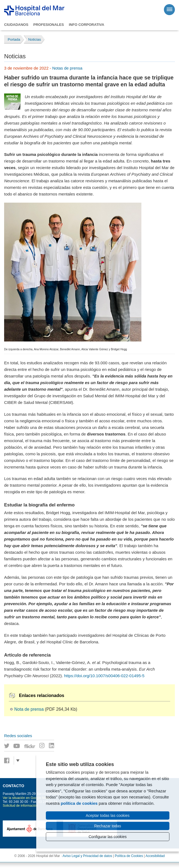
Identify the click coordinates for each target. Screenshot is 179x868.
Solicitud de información (20, 806)
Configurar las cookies (108, 837)
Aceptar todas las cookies (108, 815)
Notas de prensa (67, 68)
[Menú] (169, 10)
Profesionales (48, 25)
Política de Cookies (129, 856)
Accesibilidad (155, 856)
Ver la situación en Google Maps (26, 798)
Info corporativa (87, 25)
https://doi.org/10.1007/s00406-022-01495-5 (104, 676)
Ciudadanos (16, 25)
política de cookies (79, 803)
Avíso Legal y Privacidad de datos (87, 856)
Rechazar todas (108, 826)
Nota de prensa (29, 709)
